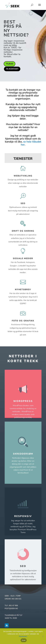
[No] (43, 636)
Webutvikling (23, 176)
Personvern (23, 636)
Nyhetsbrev (23, 290)
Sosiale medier (23, 259)
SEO (23, 203)
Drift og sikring (23, 231)
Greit (24, 640)
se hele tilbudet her (31, 143)
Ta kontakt (12, 69)
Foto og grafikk (23, 321)
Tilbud (10, 64)
